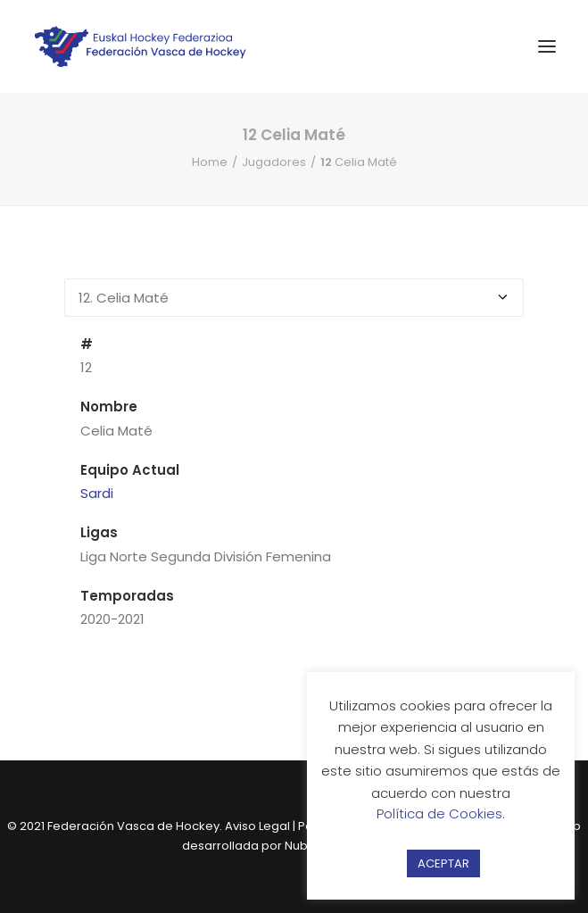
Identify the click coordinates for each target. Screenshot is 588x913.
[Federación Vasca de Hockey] (141, 46)
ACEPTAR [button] (443, 863)
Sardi (97, 493)
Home (210, 162)
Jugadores (274, 162)
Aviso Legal (257, 826)
